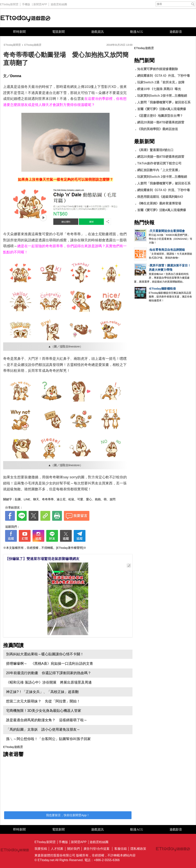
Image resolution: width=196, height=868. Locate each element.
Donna (16, 76)
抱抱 (98, 499)
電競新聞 (58, 32)
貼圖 (18, 499)
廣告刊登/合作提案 (96, 849)
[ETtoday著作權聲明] (70, 548)
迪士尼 (61, 499)
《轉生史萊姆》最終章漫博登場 (159, 203)
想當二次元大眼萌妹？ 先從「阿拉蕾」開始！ (43, 701)
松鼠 (71, 499)
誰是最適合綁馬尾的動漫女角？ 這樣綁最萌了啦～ (47, 720)
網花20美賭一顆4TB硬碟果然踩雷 (161, 122)
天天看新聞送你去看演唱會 (167, 231)
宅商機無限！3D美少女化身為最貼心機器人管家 (44, 711)
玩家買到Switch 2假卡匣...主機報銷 (162, 96)
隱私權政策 (138, 849)
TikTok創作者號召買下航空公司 (159, 163)
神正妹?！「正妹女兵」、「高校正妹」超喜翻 (42, 692)
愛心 (89, 499)
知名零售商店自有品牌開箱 (167, 250)
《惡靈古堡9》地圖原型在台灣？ (160, 116)
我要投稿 (41, 849)
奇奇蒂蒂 (48, 499)
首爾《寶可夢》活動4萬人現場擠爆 (162, 109)
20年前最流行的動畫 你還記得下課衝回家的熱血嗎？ (49, 673)
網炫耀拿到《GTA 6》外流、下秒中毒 (164, 76)
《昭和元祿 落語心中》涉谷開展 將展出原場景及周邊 (49, 682)
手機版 (26, 3)
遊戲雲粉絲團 (59, 3)
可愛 (80, 499)
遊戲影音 (176, 32)
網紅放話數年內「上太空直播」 (159, 170)
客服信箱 (121, 849)
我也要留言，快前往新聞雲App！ (68, 815)
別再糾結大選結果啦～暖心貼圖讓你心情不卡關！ (45, 654)
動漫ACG (137, 32)
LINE (27, 499)
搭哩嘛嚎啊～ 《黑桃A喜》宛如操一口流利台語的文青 (50, 664)
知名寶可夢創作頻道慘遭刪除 (158, 69)
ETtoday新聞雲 (9, 3)
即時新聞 (19, 32)
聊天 (36, 499)
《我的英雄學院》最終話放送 (158, 129)
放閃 (113, 499)
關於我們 (73, 849)
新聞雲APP (40, 3)
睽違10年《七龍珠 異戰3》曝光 (159, 89)
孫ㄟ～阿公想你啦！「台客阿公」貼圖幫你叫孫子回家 (48, 739)
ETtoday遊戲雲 (25, 18)
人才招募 (57, 849)
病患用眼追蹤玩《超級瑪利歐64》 (161, 197)
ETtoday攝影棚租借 (163, 289)
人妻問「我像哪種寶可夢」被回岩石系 (164, 102)
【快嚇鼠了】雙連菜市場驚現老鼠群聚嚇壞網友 (42, 559)
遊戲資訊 (97, 32)
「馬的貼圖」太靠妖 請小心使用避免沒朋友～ (43, 729)
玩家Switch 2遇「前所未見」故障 (161, 82)
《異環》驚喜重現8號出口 (155, 150)
